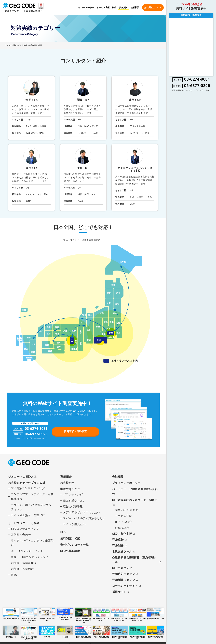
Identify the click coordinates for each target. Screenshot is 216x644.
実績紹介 (124, 8)
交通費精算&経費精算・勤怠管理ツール (134, 560)
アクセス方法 (123, 516)
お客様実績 (32, 45)
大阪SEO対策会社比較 (101, 629)
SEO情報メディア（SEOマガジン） (101, 614)
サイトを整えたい (74, 524)
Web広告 (118, 540)
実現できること (70, 489)
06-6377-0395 (36, 434)
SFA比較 (47, 629)
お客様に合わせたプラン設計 (27, 483)
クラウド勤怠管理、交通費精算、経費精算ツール (83, 614)
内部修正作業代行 (22, 569)
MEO (14, 575)
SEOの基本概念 (70, 551)
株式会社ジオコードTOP (155, 613)
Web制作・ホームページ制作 (47, 613)
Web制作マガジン (124, 580)
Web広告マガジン (124, 574)
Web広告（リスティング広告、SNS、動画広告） (29, 614)
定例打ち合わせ (21, 534)
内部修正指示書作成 (24, 563)
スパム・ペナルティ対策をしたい (84, 518)
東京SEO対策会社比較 (83, 629)
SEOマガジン (121, 568)
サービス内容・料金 (107, 8)
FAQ (63, 532)
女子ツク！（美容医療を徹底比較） (29, 630)
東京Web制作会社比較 (155, 629)
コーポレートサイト (125, 586)
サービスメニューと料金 (24, 523)
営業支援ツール (122, 552)
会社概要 (135, 8)
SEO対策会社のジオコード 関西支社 (135, 502)
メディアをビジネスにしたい (81, 512)
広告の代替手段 (73, 506)
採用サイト (119, 592)
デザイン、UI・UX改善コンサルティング (31, 507)
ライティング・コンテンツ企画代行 (32, 543)
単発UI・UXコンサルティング (30, 557)
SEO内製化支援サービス (11, 613)
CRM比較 (65, 629)
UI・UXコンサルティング (27, 551)
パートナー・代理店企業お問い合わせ (135, 491)
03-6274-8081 (36, 429)
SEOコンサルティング (25, 529)
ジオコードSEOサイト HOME (16, 45)
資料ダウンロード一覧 (74, 545)
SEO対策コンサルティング (28, 488)
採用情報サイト (11, 629)
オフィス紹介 (123, 522)
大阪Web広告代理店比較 (137, 629)
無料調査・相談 (70, 538)
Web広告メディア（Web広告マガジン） (119, 614)
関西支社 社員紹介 (127, 510)
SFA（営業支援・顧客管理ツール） (65, 613)
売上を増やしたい (74, 500)
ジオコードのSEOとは (22, 476)
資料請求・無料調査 (75, 431)
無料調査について (153, 8)
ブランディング (73, 495)
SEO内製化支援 (122, 534)
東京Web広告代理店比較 (119, 629)
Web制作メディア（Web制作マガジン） (137, 614)
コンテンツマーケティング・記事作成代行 (32, 496)
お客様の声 (67, 483)
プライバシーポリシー (126, 483)
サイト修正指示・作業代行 (28, 515)
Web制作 (118, 545)
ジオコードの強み (85, 8)
